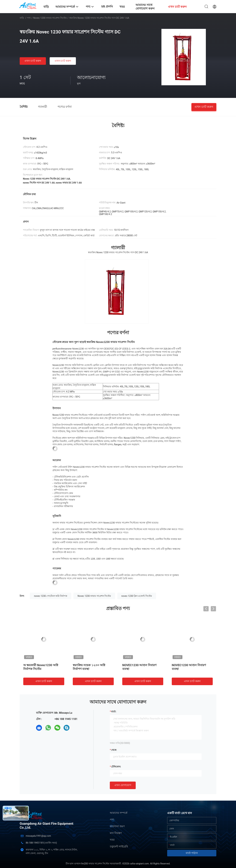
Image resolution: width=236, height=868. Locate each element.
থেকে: (114, 750)
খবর (112, 840)
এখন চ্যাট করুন (33, 61)
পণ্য (29, 18)
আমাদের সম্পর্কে (119, 813)
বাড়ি (22, 18)
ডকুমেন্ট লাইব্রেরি (119, 846)
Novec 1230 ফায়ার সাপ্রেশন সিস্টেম (50, 18)
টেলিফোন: (116, 767)
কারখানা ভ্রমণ (117, 826)
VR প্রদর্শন (107, 6)
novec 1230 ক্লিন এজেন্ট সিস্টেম (137, 596)
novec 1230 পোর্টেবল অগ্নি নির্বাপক (50, 596)
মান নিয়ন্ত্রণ (116, 833)
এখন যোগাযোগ (123, 785)
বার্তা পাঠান (192, 853)
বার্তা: (114, 712)
